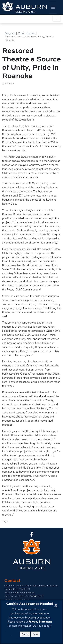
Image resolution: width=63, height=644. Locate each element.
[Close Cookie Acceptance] (56, 604)
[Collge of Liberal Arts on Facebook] (32, 535)
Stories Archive (27, 33)
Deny (35, 634)
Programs (10, 33)
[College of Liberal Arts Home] (24, 7)
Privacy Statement (40, 622)
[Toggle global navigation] (53, 7)
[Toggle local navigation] (57, 19)
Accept (25, 634)
